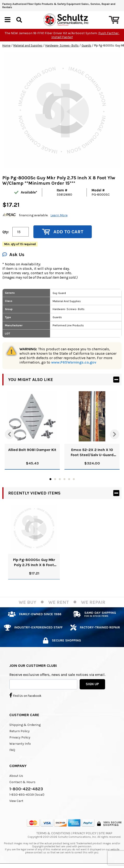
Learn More (59, 215)
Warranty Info (20, 744)
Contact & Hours (22, 782)
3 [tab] (60, 479)
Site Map (105, 833)
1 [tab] (50, 479)
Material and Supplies (28, 45)
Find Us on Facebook (25, 695)
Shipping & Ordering (25, 725)
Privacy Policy (20, 737)
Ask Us (13, 255)
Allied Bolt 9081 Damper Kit (32, 450)
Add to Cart (63, 232)
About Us (16, 776)
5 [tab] (69, 479)
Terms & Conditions (53, 833)
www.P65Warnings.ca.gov (74, 362)
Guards (86, 45)
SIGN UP (92, 684)
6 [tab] (74, 479)
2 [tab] (55, 479)
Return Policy (19, 731)
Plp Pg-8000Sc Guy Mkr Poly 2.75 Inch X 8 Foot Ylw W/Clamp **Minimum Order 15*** (34, 563)
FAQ (12, 750)
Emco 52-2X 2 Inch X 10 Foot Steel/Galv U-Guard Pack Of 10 (92, 452)
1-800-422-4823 (26, 789)
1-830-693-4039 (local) (27, 795)
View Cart (16, 801)
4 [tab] (64, 479)
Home (6, 45)
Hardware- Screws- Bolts (62, 45)
